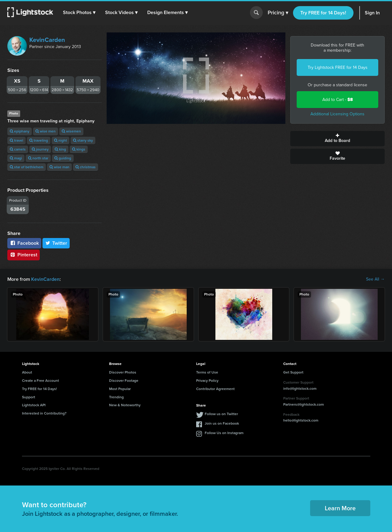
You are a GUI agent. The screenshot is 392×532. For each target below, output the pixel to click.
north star (38, 158)
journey (40, 149)
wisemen (71, 131)
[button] (79, 13)
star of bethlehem (27, 167)
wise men (46, 131)
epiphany (20, 131)
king (60, 149)
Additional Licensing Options (337, 114)
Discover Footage (124, 381)
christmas (86, 167)
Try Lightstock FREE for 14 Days (338, 67)
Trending (116, 397)
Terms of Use (207, 372)
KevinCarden (47, 40)
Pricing (278, 13)
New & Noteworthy (125, 405)
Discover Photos (123, 372)
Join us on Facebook (222, 423)
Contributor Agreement (215, 389)
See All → (375, 279)
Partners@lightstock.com (304, 404)
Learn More (340, 508)
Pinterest (24, 255)
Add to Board (337, 139)
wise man (59, 167)
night (60, 140)
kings (79, 149)
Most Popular (120, 389)
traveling (39, 140)
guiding (63, 158)
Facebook (24, 243)
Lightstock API (34, 405)
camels (18, 149)
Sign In (372, 13)
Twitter (56, 243)
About (27, 372)
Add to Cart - (338, 100)
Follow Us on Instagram (224, 433)
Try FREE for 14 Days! (323, 13)
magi (16, 158)
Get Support (293, 372)
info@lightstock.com (300, 389)
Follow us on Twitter (221, 414)
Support (29, 397)
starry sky (83, 140)
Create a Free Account (40, 381)
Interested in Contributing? (44, 413)
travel (16, 140)
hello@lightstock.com (301, 420)
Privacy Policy (207, 381)
